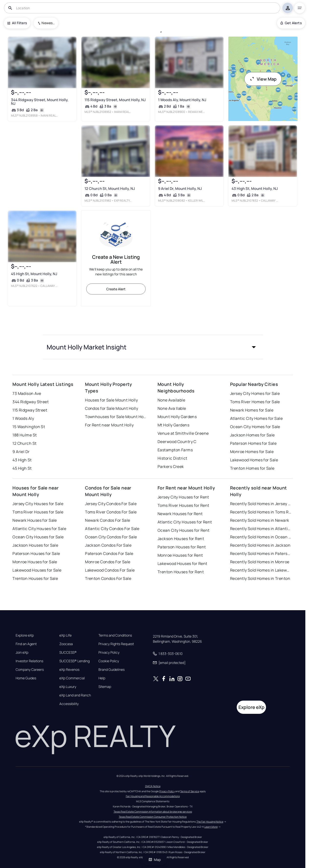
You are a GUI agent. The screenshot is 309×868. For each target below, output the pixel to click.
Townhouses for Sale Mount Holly (116, 417)
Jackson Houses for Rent (181, 539)
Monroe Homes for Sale (252, 452)
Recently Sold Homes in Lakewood (261, 570)
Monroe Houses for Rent (180, 555)
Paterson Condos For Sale (109, 553)
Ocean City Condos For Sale (111, 537)
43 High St (22, 460)
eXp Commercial (72, 678)
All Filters (17, 23)
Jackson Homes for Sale (252, 435)
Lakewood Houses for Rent (182, 564)
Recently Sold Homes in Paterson (261, 553)
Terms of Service (190, 791)
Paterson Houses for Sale (36, 553)
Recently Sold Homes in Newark (260, 520)
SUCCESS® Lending (75, 661)
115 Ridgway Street (30, 410)
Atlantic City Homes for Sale (256, 418)
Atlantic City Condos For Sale (112, 529)
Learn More (211, 827)
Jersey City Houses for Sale (38, 504)
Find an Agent (26, 644)
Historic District (172, 458)
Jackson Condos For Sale (108, 545)
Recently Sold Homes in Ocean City (261, 537)
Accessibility (69, 704)
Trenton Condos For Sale (108, 578)
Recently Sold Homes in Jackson (260, 545)
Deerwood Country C (177, 442)
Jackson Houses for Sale (35, 545)
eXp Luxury (68, 687)
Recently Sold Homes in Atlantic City (261, 529)
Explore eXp (25, 635)
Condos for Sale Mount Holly (112, 408)
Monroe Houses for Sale (35, 562)
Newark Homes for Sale (252, 410)
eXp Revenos (69, 670)
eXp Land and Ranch (75, 695)
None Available (171, 400)
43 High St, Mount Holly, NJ (255, 189)
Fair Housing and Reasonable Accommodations (153, 796)
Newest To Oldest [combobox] (48, 23)
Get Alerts (291, 23)
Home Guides (26, 678)
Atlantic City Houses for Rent (185, 522)
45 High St (22, 468)
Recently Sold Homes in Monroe (260, 562)
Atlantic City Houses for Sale (39, 529)
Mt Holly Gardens (173, 425)
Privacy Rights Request (116, 644)
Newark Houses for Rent (180, 514)
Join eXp (22, 652)
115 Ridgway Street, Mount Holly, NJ (115, 100)
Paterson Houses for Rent (182, 547)
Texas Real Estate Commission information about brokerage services (153, 812)
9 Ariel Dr (21, 452)
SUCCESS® (68, 652)
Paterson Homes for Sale (253, 443)
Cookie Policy (109, 661)
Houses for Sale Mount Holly (111, 400)
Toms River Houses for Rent (183, 505)
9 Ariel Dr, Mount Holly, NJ (180, 189)
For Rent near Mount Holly (109, 425)
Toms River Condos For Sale (111, 512)
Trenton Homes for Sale (252, 468)
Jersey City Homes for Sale (255, 393)
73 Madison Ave (27, 393)
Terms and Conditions (115, 635)
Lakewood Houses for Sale (37, 570)
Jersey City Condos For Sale (111, 504)
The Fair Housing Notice (210, 822)
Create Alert (116, 289)
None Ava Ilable (172, 408)
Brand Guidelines (112, 670)
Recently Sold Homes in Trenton (260, 578)
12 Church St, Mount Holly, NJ (110, 189)
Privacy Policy (109, 652)
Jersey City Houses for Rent (183, 497)
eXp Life (65, 635)
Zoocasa (66, 644)
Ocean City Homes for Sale (255, 427)
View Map (263, 79)
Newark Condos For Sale (108, 520)
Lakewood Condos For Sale (110, 570)
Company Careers (30, 670)
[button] (153, 347)
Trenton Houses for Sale (35, 578)
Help (102, 678)
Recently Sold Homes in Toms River (261, 512)
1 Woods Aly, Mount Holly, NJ (182, 100)
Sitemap (105, 687)
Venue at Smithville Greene (183, 433)
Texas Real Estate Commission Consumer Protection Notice (153, 817)
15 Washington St (29, 427)
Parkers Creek (171, 467)
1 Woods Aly (23, 418)
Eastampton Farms (175, 450)
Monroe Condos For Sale (108, 562)
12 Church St (24, 443)
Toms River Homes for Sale (255, 402)
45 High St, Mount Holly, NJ (34, 274)
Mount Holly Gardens (177, 417)
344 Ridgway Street (31, 402)
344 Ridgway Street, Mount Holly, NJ (40, 102)
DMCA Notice (153, 786)
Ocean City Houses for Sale (38, 537)
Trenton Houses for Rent (181, 572)
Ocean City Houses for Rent (183, 530)
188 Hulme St (25, 435)
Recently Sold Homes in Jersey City (261, 504)
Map (155, 860)
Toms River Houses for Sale (38, 512)
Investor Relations (29, 661)
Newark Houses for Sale (35, 520)
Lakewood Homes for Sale (254, 460)
